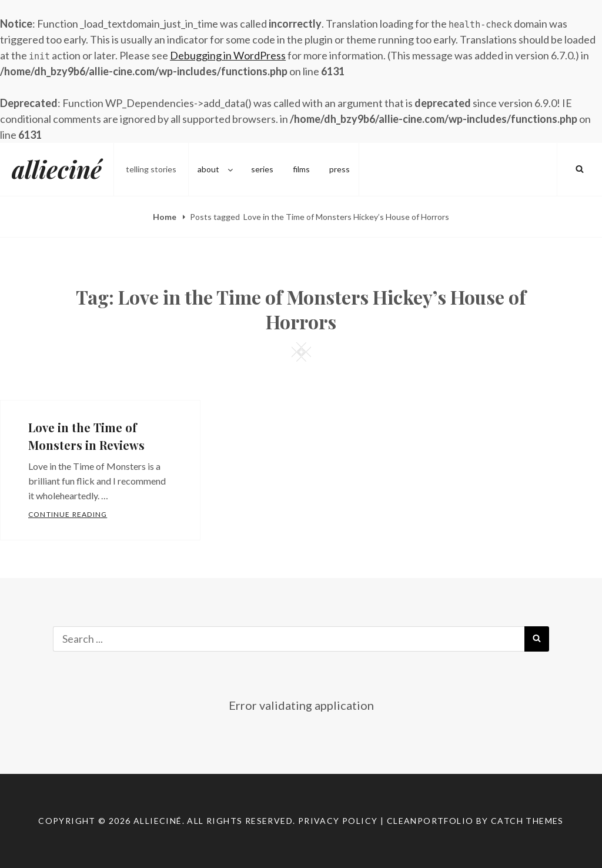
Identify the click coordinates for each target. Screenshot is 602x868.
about (216, 169)
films (301, 169)
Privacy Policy (338, 821)
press (340, 169)
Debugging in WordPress (228, 55)
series (262, 169)
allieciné (57, 169)
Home (165, 217)
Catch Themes (527, 821)
